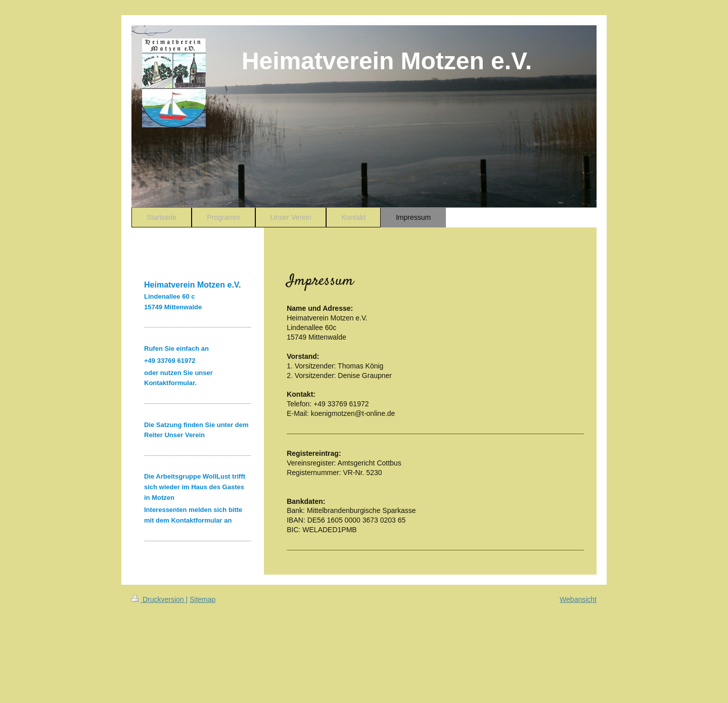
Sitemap (202, 599)
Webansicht (578, 599)
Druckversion (158, 599)
